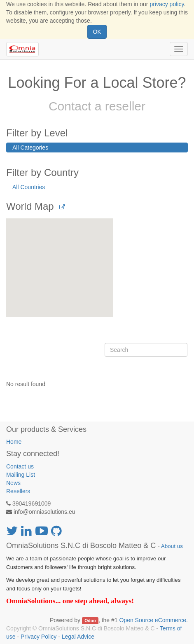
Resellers (18, 491)
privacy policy (167, 4)
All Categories (30, 148)
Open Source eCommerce (153, 620)
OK (97, 32)
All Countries (29, 187)
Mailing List (21, 475)
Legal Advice (78, 637)
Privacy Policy (39, 637)
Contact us (20, 466)
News (13, 483)
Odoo (90, 621)
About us (172, 546)
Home (14, 442)
